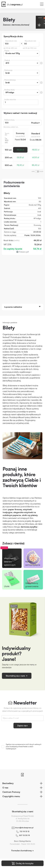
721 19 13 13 (24, 831)
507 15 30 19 (24, 835)
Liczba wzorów (10, 99)
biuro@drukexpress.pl (24, 828)
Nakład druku (9, 120)
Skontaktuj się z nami (17, 676)
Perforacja (8, 70)
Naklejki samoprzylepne (33, 563)
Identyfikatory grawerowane (32, 585)
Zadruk (7, 60)
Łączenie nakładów (13, 307)
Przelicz (35, 123)
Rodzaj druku (10, 90)
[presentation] (23, 735)
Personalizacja (10, 80)
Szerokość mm (11, 41)
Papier (7, 51)
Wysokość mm (30, 41)
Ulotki (7, 586)
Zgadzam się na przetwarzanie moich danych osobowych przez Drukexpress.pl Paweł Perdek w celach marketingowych (24, 746)
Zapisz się (23, 726)
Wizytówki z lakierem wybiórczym (10, 562)
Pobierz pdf (23, 252)
